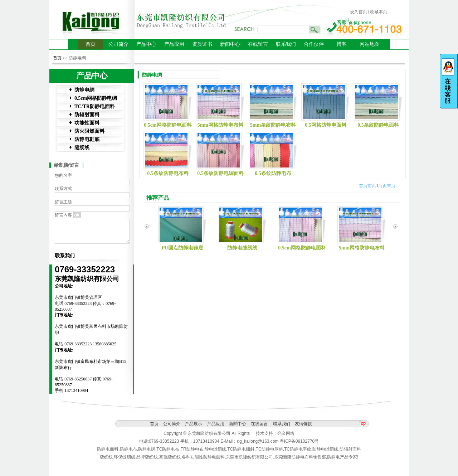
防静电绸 (84, 90)
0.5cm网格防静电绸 (96, 98)
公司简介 (118, 44)
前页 (372, 186)
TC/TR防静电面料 (95, 106)
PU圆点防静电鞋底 (183, 248)
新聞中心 (238, 424)
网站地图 (370, 44)
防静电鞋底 (87, 139)
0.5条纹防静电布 (273, 173)
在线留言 (258, 44)
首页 (91, 44)
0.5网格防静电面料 (326, 125)
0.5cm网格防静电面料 (168, 125)
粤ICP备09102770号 (299, 441)
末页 (391, 186)
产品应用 (174, 44)
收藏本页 (379, 12)
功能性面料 (87, 123)
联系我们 (286, 44)
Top (362, 423)
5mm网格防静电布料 (220, 125)
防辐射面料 (87, 115)
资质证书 (202, 44)
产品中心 (146, 44)
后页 (383, 186)
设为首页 (359, 12)
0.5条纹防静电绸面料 (220, 173)
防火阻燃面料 (89, 131)
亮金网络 (286, 433)
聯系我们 (282, 424)
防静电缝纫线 (242, 248)
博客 (342, 44)
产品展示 (194, 424)
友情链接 (303, 424)
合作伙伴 (314, 44)
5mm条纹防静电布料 (273, 125)
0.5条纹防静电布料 (168, 173)
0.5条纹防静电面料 (378, 125)
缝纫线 (82, 148)
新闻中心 (230, 44)
